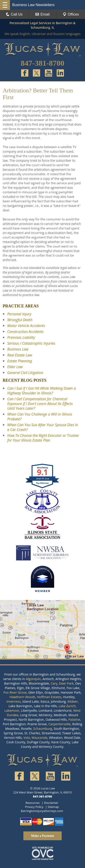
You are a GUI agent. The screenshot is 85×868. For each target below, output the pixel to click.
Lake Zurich (67, 706)
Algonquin (33, 679)
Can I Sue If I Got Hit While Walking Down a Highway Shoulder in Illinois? (41, 391)
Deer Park (66, 683)
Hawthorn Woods (22, 697)
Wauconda (40, 738)
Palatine (74, 719)
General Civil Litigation (25, 373)
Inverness (13, 701)
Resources (33, 803)
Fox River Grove (15, 692)
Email (42, 14)
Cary (54, 683)
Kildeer (73, 701)
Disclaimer (51, 803)
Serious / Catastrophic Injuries (31, 343)
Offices (71, 14)
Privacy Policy (34, 807)
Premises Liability (21, 337)
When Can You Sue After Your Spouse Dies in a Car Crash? (43, 427)
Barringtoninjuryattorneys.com (42, 811)
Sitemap (53, 807)
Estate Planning (20, 361)
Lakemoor (12, 710)
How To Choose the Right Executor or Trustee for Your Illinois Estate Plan (43, 438)
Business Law (18, 349)
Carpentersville (59, 724)
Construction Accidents (25, 332)
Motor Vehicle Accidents (26, 326)
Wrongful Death (20, 320)
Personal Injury (19, 314)
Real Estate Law (20, 355)
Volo (27, 738)
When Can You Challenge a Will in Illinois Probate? (40, 417)
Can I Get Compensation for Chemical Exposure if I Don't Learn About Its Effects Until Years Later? (40, 404)
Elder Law (15, 367)
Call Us (14, 14)
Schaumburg (43, 729)
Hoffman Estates (49, 697)
